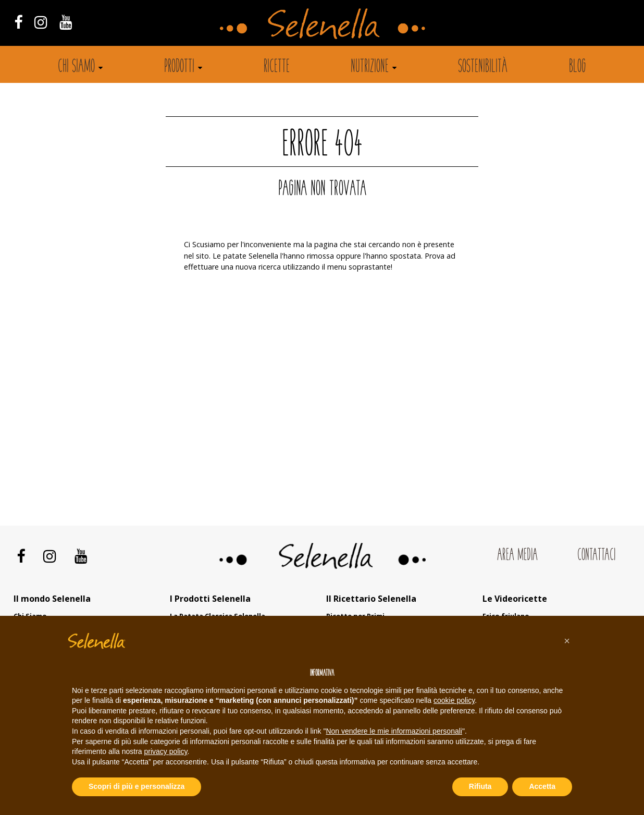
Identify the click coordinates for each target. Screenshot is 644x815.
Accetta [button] (542, 786)
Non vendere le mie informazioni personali (394, 731)
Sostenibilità (483, 67)
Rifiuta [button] (480, 786)
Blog (578, 67)
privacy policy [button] (166, 751)
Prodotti (179, 67)
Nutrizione (370, 67)
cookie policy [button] (454, 700)
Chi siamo (76, 67)
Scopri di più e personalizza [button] (137, 786)
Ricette (277, 67)
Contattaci (596, 556)
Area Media (517, 556)
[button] (567, 641)
